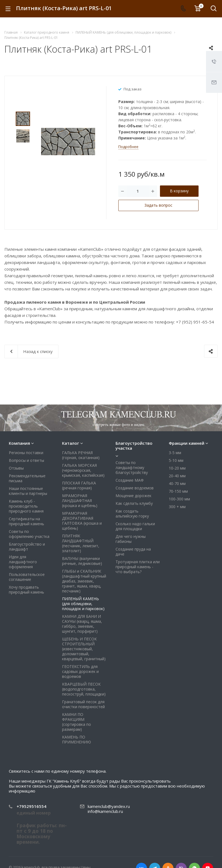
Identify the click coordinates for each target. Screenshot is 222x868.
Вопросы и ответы (26, 460)
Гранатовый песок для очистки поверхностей (83, 704)
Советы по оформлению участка (29, 534)
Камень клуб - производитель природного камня (26, 506)
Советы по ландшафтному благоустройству (132, 467)
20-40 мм (177, 476)
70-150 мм (178, 491)
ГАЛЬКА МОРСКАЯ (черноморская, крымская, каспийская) (83, 470)
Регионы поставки (26, 453)
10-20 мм (177, 468)
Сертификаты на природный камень (26, 521)
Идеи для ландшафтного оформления (23, 562)
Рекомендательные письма (27, 478)
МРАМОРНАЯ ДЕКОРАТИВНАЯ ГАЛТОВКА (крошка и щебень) (82, 521)
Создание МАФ (130, 480)
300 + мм (177, 507)
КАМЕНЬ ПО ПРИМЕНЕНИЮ (77, 739)
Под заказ (133, 89)
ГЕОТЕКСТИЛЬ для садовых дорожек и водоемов (80, 671)
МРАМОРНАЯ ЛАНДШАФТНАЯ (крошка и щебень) (80, 501)
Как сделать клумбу (134, 503)
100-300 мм (179, 499)
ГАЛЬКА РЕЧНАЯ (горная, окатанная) (81, 455)
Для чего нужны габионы (131, 539)
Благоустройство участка (134, 446)
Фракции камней (187, 443)
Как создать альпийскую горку (132, 513)
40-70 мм (177, 483)
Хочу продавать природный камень (26, 590)
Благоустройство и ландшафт (27, 547)
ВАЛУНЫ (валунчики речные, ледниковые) (82, 561)
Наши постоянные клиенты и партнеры (28, 491)
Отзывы (16, 468)
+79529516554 (31, 806)
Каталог (71, 443)
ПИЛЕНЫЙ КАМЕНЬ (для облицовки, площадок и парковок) (83, 604)
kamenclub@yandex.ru (109, 806)
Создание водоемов (135, 488)
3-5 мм (175, 453)
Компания (19, 443)
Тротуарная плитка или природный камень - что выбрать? (138, 567)
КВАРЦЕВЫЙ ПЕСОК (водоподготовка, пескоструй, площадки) (84, 689)
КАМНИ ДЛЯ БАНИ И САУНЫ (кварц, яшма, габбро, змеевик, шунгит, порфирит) (82, 624)
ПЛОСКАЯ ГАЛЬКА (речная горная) (79, 485)
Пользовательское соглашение (27, 577)
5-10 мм (176, 460)
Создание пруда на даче (133, 552)
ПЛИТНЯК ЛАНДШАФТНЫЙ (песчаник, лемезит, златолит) (81, 543)
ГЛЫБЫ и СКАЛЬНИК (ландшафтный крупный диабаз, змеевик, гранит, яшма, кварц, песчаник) (84, 581)
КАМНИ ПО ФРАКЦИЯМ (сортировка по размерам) (77, 722)
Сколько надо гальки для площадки (135, 526)
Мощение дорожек (133, 496)
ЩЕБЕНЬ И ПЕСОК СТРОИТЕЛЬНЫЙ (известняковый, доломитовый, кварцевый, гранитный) (84, 649)
